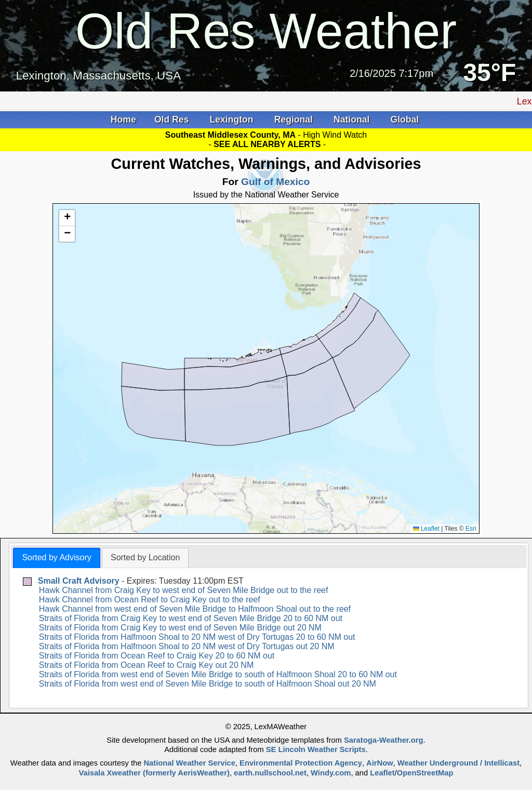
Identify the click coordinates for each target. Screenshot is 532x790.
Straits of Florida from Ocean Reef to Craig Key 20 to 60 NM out (157, 656)
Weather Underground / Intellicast (458, 763)
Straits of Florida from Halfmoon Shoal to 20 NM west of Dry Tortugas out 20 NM (187, 646)
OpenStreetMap (425, 773)
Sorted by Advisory (56, 557)
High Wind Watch (335, 135)
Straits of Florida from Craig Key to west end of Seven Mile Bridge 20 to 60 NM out (191, 618)
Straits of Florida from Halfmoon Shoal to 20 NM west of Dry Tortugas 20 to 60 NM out (197, 637)
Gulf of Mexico (275, 182)
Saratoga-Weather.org (384, 740)
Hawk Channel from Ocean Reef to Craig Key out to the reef (150, 600)
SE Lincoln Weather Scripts (316, 749)
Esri (471, 529)
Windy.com (331, 773)
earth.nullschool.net (270, 773)
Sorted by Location (145, 557)
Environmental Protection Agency (301, 763)
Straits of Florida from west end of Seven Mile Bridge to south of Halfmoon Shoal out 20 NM (208, 684)
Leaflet (426, 529)
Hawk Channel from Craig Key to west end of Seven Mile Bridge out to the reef (184, 590)
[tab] (56, 558)
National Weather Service (189, 763)
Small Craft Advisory (79, 581)
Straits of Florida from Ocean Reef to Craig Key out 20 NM (147, 665)
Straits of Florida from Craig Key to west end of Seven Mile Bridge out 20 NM (180, 628)
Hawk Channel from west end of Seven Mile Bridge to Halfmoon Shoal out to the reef (195, 609)
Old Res (173, 120)
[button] (67, 218)
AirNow (380, 763)
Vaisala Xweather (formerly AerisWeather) (154, 773)
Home (123, 120)
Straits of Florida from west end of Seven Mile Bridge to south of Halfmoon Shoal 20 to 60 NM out (218, 674)
